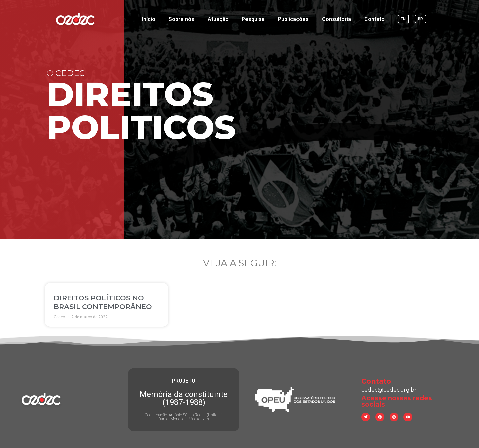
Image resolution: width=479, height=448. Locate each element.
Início (149, 19)
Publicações (293, 19)
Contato (374, 19)
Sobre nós (181, 19)
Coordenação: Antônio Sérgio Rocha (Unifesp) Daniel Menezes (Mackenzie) (184, 417)
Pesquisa (253, 19)
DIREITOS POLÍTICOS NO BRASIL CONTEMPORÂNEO (103, 302)
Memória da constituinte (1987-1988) (184, 398)
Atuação (218, 19)
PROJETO (184, 381)
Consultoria (336, 19)
